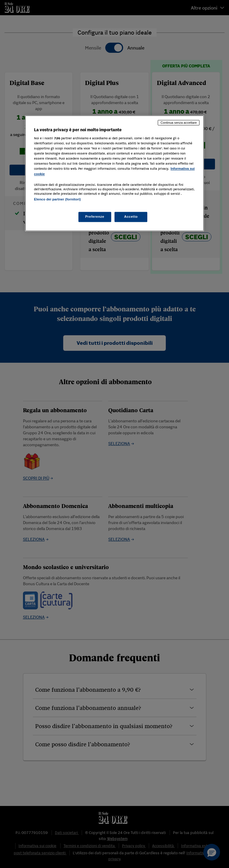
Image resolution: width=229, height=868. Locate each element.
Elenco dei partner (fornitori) (57, 199)
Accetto (131, 217)
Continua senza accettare (179, 123)
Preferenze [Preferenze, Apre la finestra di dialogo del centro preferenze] (95, 217)
